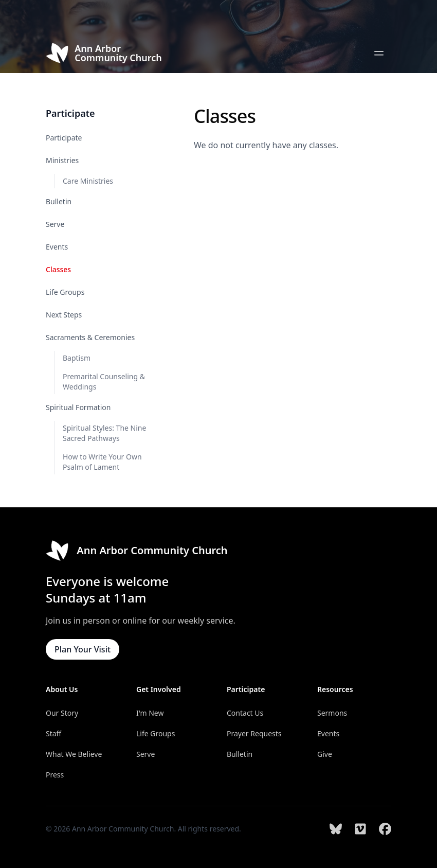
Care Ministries (88, 181)
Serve (55, 224)
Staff (53, 733)
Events (57, 247)
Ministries (62, 160)
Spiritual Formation (78, 407)
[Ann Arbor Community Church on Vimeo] (360, 829)
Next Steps (64, 315)
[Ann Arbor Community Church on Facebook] (385, 829)
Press (55, 775)
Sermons (332, 713)
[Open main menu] (379, 53)
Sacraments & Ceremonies (90, 337)
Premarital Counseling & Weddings (104, 382)
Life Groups (65, 292)
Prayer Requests (254, 733)
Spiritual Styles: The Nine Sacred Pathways (104, 433)
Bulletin (59, 201)
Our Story (62, 713)
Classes (58, 269)
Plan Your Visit (83, 649)
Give (325, 754)
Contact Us (245, 713)
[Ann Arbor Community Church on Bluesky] (336, 829)
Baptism (77, 358)
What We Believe (74, 754)
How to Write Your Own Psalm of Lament (102, 462)
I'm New (150, 713)
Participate (64, 138)
